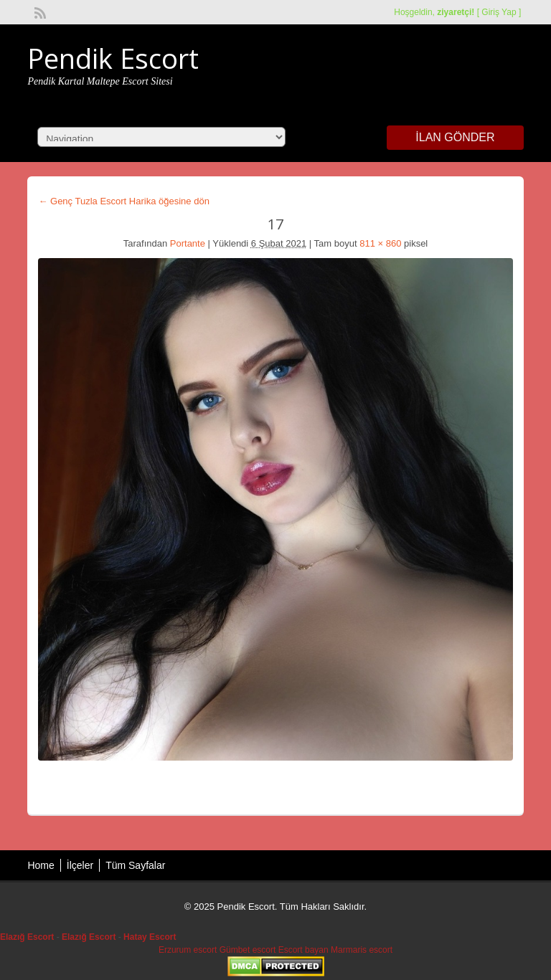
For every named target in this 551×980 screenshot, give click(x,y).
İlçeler (80, 865)
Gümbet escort (248, 950)
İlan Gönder (455, 137)
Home (41, 865)
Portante (188, 243)
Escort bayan (303, 950)
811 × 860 (380, 243)
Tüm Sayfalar (135, 865)
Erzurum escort (188, 950)
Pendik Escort (113, 58)
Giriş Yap (499, 12)
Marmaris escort (362, 950)
